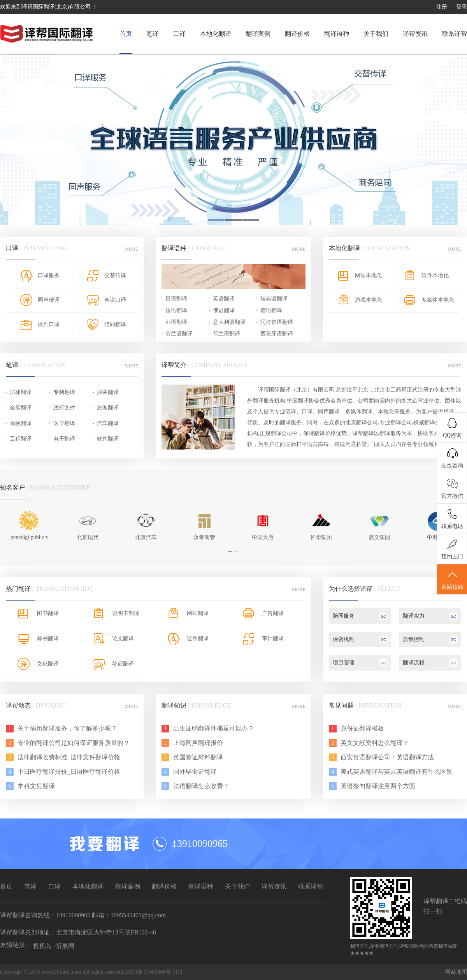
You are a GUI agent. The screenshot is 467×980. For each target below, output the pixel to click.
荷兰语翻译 (226, 334)
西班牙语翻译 (277, 334)
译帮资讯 (415, 34)
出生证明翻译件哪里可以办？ (214, 728)
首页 (126, 34)
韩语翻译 (176, 322)
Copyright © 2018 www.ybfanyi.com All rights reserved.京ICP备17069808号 (86, 972)
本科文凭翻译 (36, 786)
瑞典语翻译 (274, 299)
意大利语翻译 (229, 322)
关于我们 (376, 34)
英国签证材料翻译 (198, 757)
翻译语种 (337, 34)
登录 (462, 7)
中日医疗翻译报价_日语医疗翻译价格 (69, 772)
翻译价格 (297, 34)
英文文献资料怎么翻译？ (375, 743)
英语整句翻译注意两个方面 (378, 786)
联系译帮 (455, 34)
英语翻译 (224, 299)
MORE (131, 249)
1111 (177, 972)
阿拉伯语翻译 (277, 322)
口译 (179, 34)
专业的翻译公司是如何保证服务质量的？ (74, 743)
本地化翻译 (216, 34)
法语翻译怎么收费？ (201, 786)
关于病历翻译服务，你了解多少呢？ (67, 728)
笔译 (153, 34)
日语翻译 (176, 299)
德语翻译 (271, 310)
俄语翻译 (224, 310)
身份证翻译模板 (362, 728)
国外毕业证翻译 (195, 772)
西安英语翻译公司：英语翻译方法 (387, 757)
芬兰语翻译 (179, 334)
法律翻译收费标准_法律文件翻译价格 (69, 757)
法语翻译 (176, 310)
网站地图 (456, 972)
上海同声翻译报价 (198, 743)
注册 (442, 7)
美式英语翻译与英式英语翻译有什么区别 (397, 772)
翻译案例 (258, 34)
